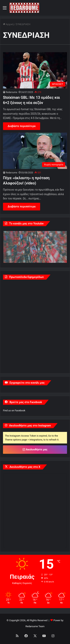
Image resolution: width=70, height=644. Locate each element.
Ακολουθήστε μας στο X (25, 467)
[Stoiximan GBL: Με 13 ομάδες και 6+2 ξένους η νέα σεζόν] (35, 70)
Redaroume (11, 92)
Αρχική (8, 24)
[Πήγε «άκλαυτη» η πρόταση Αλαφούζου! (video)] (35, 151)
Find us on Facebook (14, 410)
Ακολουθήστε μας (35, 449)
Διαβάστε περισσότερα (22, 126)
